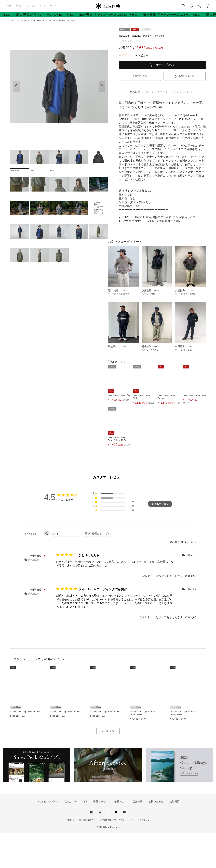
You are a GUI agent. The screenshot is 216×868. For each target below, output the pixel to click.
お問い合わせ (156, 837)
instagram (92, 847)
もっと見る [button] (108, 767)
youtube (124, 847)
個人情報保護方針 (87, 856)
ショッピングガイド (48, 837)
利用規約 (71, 856)
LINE (116, 847)
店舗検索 (138, 837)
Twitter (100, 847)
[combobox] (66, 569)
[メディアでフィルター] (97, 569)
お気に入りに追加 (187, 76)
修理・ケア (120, 837)
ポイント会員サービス (96, 837)
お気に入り (191, 8)
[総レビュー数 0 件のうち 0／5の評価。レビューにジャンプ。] (134, 55)
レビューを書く (160, 539)
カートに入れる (165, 65)
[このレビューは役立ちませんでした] (192, 611)
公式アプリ (71, 837)
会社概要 (175, 837)
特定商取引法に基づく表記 (112, 856)
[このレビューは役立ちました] (186, 611)
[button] (102, 86)
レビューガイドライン (139, 856)
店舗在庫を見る (140, 76)
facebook (108, 847)
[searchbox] (32, 569)
